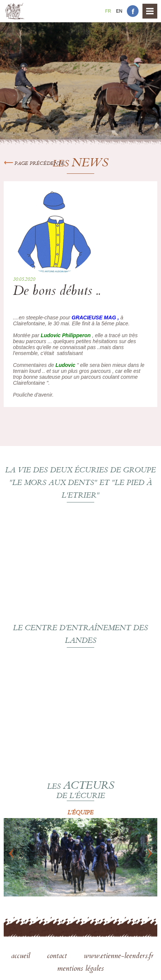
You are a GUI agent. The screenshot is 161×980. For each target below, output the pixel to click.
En (119, 11)
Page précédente (34, 164)
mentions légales (80, 969)
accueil (22, 957)
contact (58, 957)
